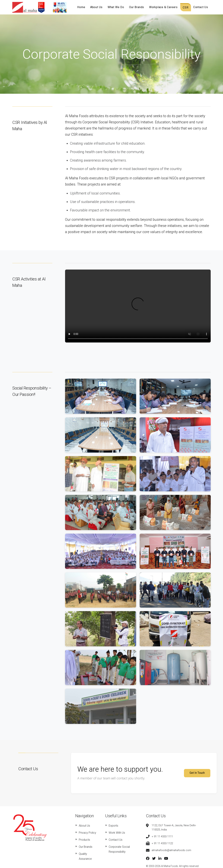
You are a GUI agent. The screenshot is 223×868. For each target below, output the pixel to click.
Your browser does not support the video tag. (138, 306)
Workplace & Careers (164, 7)
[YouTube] (166, 858)
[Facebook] (148, 858)
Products (84, 840)
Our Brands (137, 7)
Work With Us (117, 833)
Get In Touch (197, 773)
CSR (186, 7)
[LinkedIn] (160, 858)
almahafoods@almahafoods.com (171, 850)
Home (82, 7)
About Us (97, 7)
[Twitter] (154, 858)
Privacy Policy (87, 833)
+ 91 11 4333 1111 (162, 836)
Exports (113, 826)
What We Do (116, 7)
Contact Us (201, 7)
